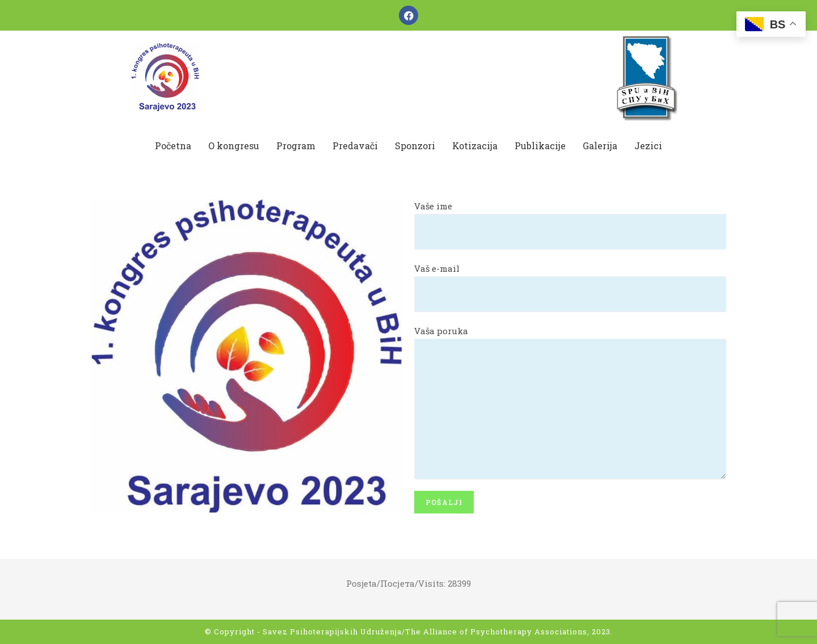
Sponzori (415, 146)
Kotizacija (475, 146)
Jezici (648, 146)
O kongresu (234, 146)
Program (296, 146)
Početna (173, 146)
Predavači (355, 146)
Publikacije (540, 146)
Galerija (600, 146)
